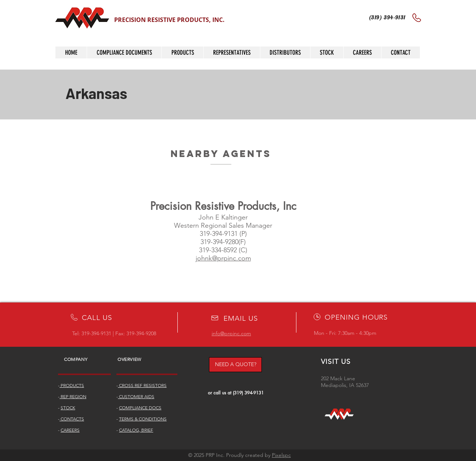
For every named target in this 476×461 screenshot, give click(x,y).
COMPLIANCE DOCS (140, 408)
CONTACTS (72, 419)
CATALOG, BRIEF (136, 430)
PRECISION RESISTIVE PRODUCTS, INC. (169, 20)
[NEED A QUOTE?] (235, 365)
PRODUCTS (72, 385)
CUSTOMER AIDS (136, 396)
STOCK (68, 408)
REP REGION (73, 396)
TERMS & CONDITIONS (143, 419)
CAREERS (70, 430)
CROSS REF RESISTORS (142, 385)
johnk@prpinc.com (223, 258)
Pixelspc (281, 455)
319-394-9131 (96, 333)
